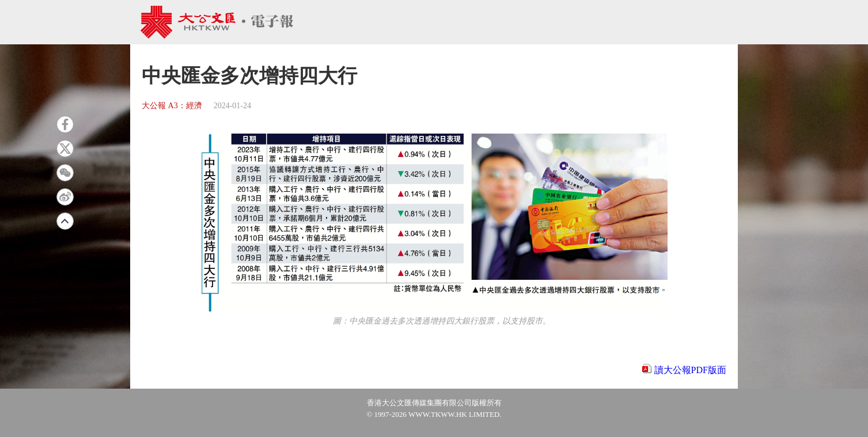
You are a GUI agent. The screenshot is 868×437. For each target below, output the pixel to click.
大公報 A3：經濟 (172, 106)
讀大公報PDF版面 (690, 370)
